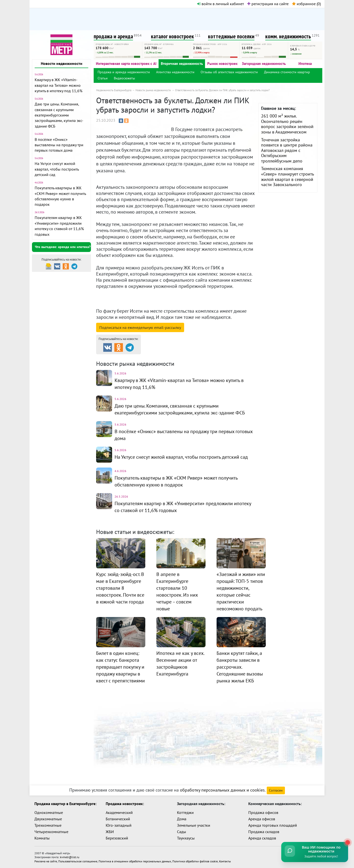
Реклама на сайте (46, 861)
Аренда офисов (262, 819)
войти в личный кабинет (221, 4)
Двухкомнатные (48, 819)
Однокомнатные (49, 812)
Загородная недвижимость (264, 64)
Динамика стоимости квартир (287, 72)
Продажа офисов (263, 812)
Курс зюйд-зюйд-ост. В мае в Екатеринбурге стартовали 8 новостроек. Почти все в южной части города (120, 588)
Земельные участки (194, 825)
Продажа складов (264, 832)
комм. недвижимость (288, 36)
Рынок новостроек (222, 64)
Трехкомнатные (48, 825)
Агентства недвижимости (175, 72)
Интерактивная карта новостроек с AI (126, 64)
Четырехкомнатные (51, 832)
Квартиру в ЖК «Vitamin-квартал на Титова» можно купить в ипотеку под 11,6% (59, 85)
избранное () (306, 4)
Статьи (103, 78)
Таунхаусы (186, 838)
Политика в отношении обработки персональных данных (135, 861)
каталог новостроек (172, 36)
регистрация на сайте (268, 4)
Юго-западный (119, 825)
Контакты (225, 861)
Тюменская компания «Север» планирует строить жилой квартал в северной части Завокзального (287, 177)
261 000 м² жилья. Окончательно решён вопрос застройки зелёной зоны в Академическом (287, 124)
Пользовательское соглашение (78, 861)
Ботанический (118, 819)
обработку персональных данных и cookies (222, 790)
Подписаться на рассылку (140, 327)
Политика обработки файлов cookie (195, 861)
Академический (119, 812)
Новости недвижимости (62, 63)
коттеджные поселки (231, 36)
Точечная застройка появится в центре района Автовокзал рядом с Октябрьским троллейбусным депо (287, 150)
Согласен (276, 790)
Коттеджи (185, 812)
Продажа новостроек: (125, 804)
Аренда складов (262, 838)
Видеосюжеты (124, 78)
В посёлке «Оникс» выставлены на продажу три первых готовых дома (59, 145)
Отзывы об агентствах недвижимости (229, 72)
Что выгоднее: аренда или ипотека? (63, 247)
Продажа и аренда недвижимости (124, 72)
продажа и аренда (113, 36)
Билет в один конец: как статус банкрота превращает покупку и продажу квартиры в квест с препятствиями (120, 667)
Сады (182, 832)
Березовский (117, 838)
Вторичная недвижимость (182, 64)
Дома (182, 819)
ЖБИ (110, 832)
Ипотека (305, 64)
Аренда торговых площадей (273, 825)
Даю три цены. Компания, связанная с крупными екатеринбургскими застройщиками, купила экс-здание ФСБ (59, 115)
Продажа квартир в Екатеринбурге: (65, 804)
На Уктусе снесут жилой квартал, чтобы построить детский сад (57, 169)
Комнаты (42, 838)
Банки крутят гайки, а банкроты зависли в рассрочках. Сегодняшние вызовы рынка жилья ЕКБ (240, 667)
